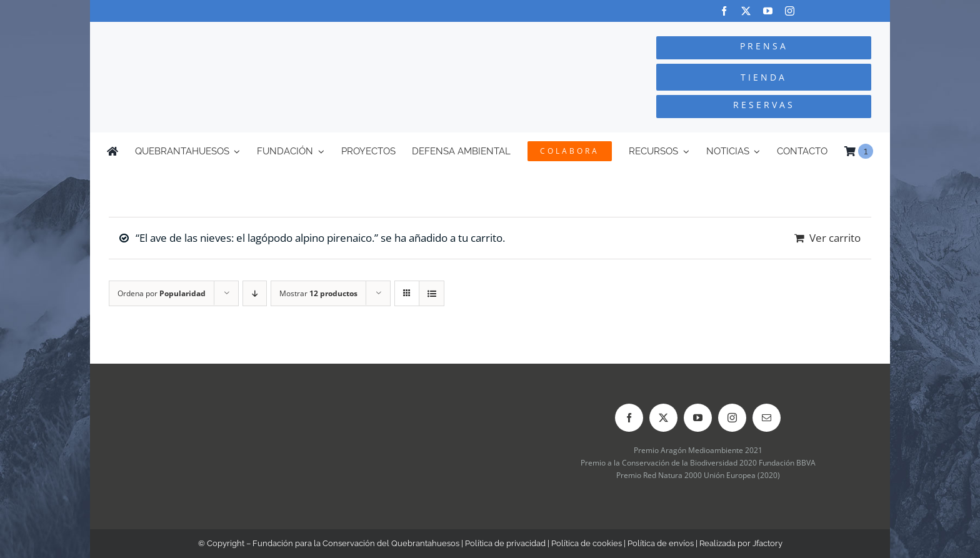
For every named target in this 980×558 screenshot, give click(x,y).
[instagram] (790, 11)
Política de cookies (587, 543)
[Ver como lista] (432, 293)
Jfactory (767, 543)
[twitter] (746, 11)
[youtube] (768, 11)
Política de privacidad (505, 543)
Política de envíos (661, 543)
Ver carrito (835, 238)
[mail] (767, 418)
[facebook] (724, 11)
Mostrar (318, 293)
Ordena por (162, 293)
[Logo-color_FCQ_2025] (241, 33)
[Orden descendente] (255, 293)
